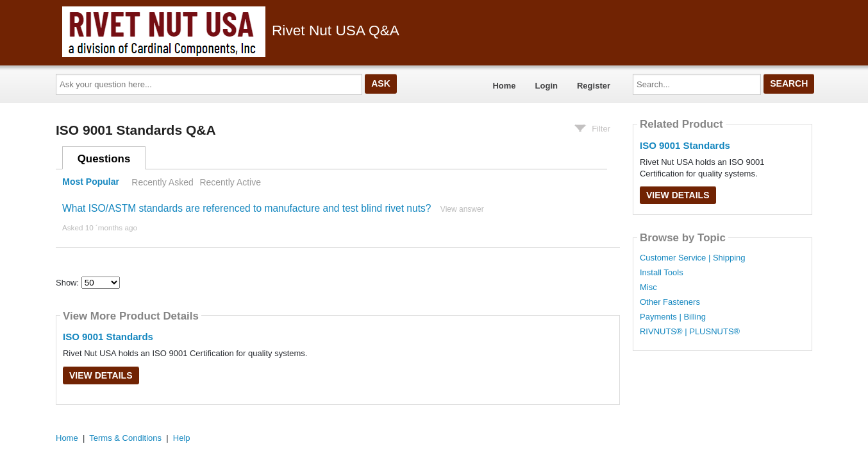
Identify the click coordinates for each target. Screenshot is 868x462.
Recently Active (230, 182)
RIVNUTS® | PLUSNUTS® (690, 332)
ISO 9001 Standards (108, 337)
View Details (101, 375)
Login (547, 86)
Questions (104, 159)
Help (182, 438)
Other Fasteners (670, 302)
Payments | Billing (673, 317)
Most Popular (91, 182)
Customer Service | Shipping (693, 258)
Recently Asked (162, 182)
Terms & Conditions (125, 438)
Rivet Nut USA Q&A (231, 30)
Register (594, 86)
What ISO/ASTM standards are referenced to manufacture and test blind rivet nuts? (247, 208)
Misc (648, 287)
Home (504, 86)
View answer (462, 209)
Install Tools (662, 273)
